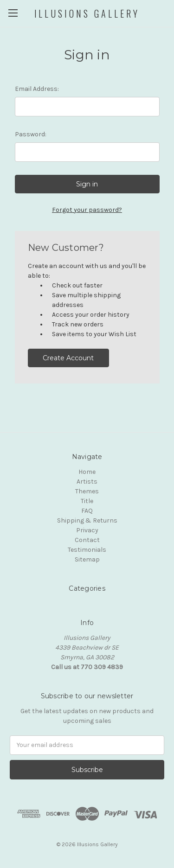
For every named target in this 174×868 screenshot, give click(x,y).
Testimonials (87, 550)
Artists (87, 482)
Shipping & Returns (87, 520)
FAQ (87, 511)
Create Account (68, 358)
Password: (31, 134)
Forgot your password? (87, 210)
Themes (87, 491)
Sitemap (87, 559)
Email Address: (37, 89)
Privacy (87, 530)
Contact (87, 540)
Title (87, 501)
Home (87, 472)
